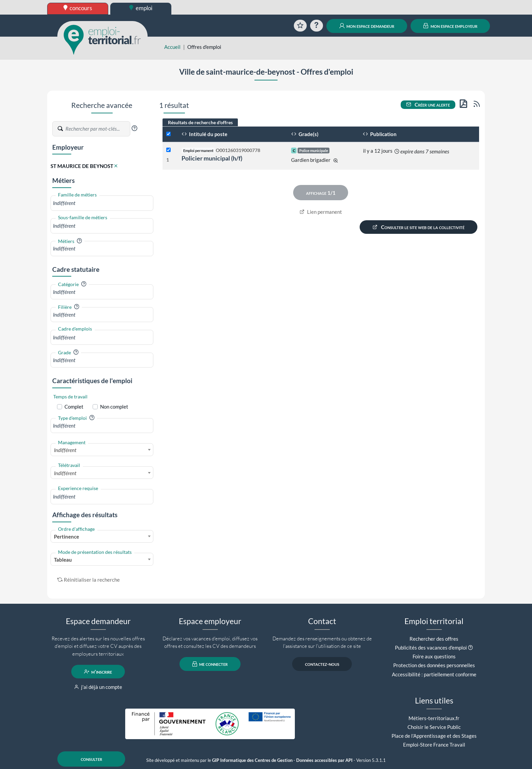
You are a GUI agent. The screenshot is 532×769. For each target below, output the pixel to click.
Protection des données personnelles (434, 665)
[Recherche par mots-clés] (97, 129)
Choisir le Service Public (434, 727)
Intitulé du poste (204, 134)
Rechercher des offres (434, 639)
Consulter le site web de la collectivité (419, 227)
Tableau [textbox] (63, 560)
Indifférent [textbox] (65, 450)
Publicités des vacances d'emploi (431, 648)
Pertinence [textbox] (66, 537)
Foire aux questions (434, 656)
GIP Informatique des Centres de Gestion (252, 760)
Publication (380, 134)
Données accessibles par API (324, 760)
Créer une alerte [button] (428, 105)
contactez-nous (322, 664)
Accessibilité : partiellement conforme (434, 674)
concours (78, 8)
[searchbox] (102, 203)
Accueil (172, 47)
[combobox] (102, 203)
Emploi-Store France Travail (434, 745)
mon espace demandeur (367, 26)
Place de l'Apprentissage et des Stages (434, 736)
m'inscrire (98, 672)
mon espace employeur (450, 26)
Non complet (114, 407)
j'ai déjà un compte (98, 687)
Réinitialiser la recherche (89, 580)
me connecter (210, 664)
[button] (134, 128)
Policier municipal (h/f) (212, 158)
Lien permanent (321, 212)
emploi (141, 8)
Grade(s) (305, 134)
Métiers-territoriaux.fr (434, 718)
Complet (74, 407)
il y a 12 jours (378, 151)
